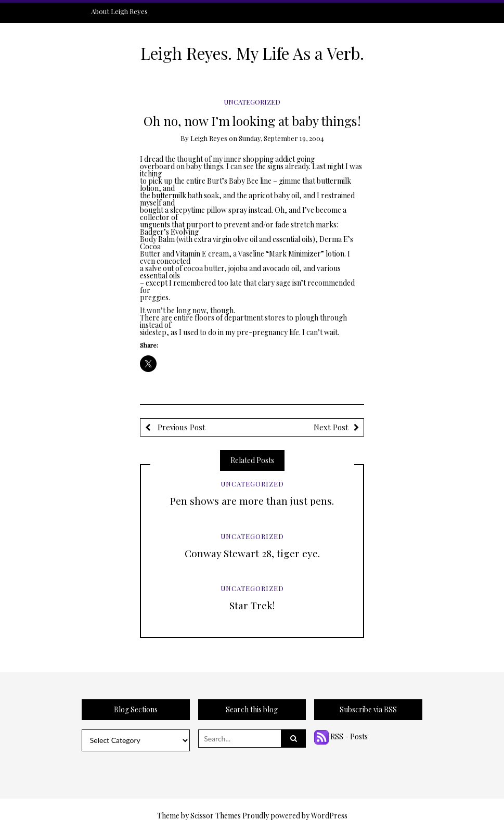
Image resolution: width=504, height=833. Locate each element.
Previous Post (180, 427)
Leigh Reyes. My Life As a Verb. (252, 53)
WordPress (329, 816)
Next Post (331, 427)
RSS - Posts (341, 736)
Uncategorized (252, 102)
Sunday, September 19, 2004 (281, 138)
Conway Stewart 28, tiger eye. (252, 553)
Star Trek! (252, 605)
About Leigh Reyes (119, 11)
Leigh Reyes (209, 138)
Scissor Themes (216, 816)
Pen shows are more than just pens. (252, 501)
